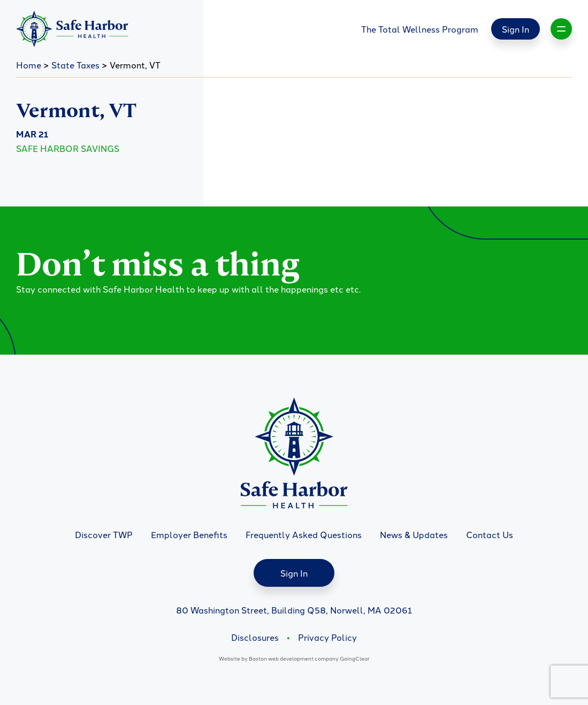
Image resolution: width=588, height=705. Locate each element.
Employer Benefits (189, 534)
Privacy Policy (327, 637)
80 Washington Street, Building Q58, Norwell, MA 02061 (294, 610)
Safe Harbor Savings (68, 148)
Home (29, 65)
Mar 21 (32, 134)
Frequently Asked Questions (304, 534)
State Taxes (75, 65)
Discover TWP (104, 534)
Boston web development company (294, 658)
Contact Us (490, 534)
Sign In (516, 29)
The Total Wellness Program (420, 29)
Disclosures (255, 637)
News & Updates (414, 534)
